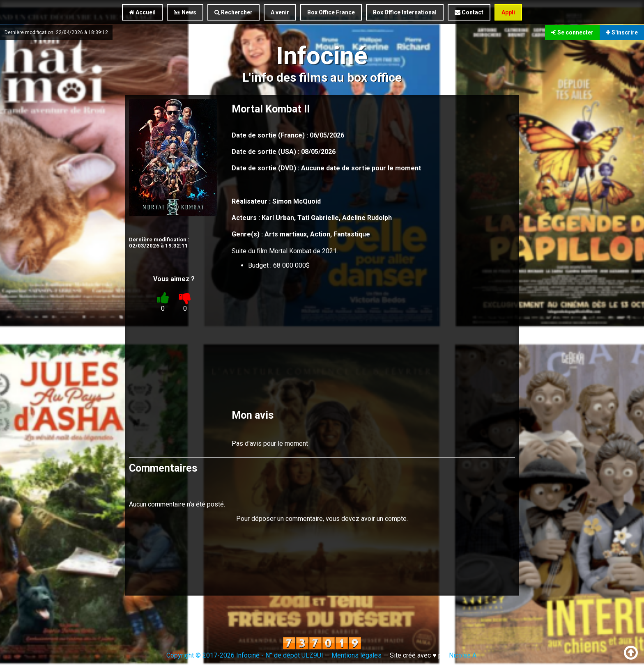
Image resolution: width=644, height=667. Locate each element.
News (185, 12)
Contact (469, 12)
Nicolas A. (463, 655)
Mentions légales (356, 655)
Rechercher (233, 12)
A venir (280, 12)
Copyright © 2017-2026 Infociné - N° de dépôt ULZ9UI (245, 655)
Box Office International (405, 12)
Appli (508, 12)
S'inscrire (622, 32)
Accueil (142, 12)
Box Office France (331, 12)
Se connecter (572, 32)
